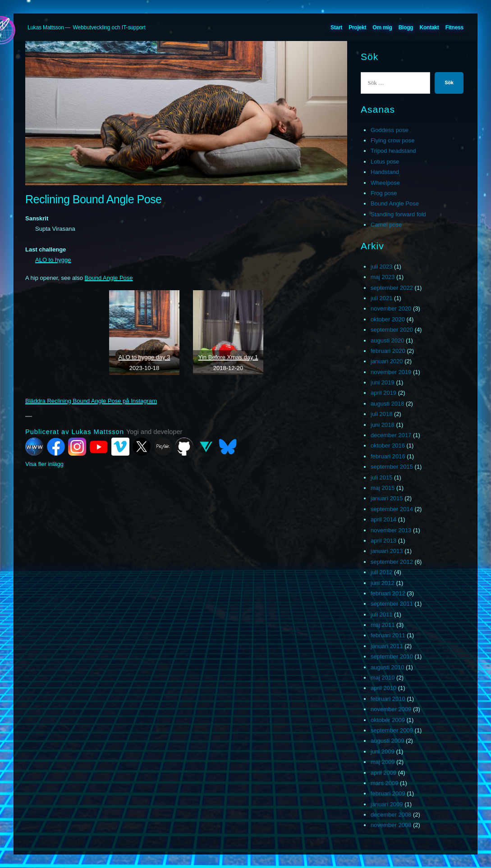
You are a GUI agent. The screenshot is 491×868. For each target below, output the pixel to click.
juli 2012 (381, 572)
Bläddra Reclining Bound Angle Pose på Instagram (91, 401)
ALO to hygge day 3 (145, 357)
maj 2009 (383, 762)
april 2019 (383, 393)
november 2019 (391, 372)
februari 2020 (388, 351)
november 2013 (391, 530)
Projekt (357, 27)
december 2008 (391, 815)
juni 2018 (383, 425)
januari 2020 (387, 361)
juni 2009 (383, 752)
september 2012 (392, 562)
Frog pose (384, 193)
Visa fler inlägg (44, 464)
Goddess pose (390, 130)
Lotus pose (385, 162)
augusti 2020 (387, 340)
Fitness (454, 27)
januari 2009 (387, 804)
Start (336, 27)
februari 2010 (388, 699)
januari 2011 (387, 646)
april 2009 (383, 773)
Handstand (385, 172)
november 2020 (391, 308)
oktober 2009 (388, 720)
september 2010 (392, 656)
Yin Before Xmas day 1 (228, 357)
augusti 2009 (387, 741)
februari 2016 (388, 456)
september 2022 (392, 288)
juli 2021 (381, 298)
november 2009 (391, 709)
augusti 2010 (387, 667)
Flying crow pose (393, 140)
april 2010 (383, 688)
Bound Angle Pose (109, 278)
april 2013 (383, 541)
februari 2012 (388, 593)
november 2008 (391, 825)
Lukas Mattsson (46, 27)
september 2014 (392, 509)
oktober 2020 (388, 319)
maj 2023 (383, 277)
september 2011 (392, 604)
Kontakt (429, 27)
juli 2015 (381, 477)
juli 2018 (381, 414)
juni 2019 (383, 382)
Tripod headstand (393, 151)
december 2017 (391, 435)
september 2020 (392, 330)
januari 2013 (387, 551)
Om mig (382, 27)
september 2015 (392, 467)
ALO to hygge (53, 260)
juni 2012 (383, 583)
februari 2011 (388, 635)
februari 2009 (388, 793)
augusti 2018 (387, 404)
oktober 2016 (388, 445)
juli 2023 (381, 267)
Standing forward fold (398, 214)
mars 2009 (384, 783)
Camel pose (386, 225)
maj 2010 (383, 678)
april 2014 (383, 519)
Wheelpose (385, 183)
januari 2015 (387, 498)
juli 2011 (381, 614)
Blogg (406, 27)
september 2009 (392, 730)
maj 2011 (383, 625)
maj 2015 (383, 488)
